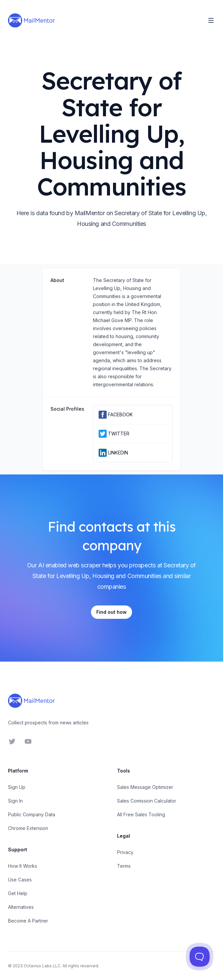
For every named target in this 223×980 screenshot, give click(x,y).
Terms (124, 866)
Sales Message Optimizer (145, 787)
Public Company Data (32, 814)
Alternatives (21, 907)
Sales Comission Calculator (147, 801)
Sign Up (17, 787)
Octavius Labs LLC (42, 966)
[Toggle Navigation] (211, 20)
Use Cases (20, 880)
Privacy (125, 852)
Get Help (18, 893)
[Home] (31, 20)
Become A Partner (28, 921)
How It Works (23, 866)
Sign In (15, 801)
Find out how (112, 612)
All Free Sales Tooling (141, 814)
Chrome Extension (28, 828)
